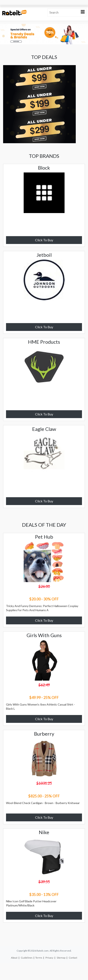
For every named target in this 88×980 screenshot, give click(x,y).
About (14, 958)
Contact (73, 958)
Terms (39, 958)
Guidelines (27, 958)
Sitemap (61, 958)
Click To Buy (44, 240)
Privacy (49, 958)
